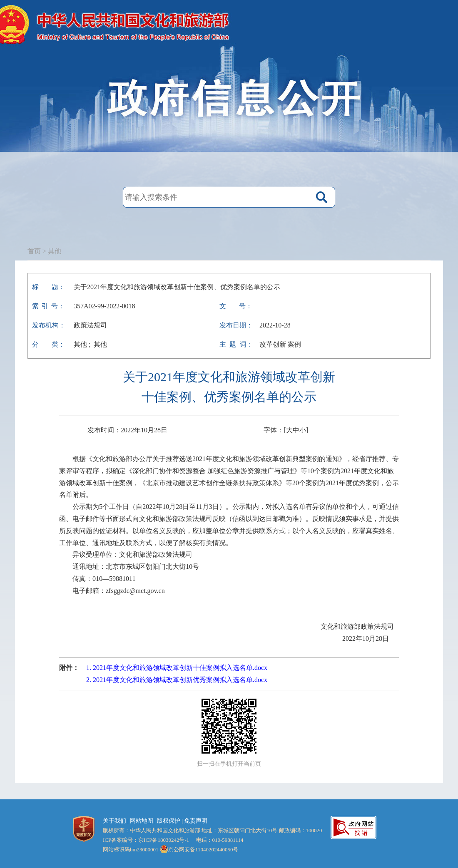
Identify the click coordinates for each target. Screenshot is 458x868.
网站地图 (142, 821)
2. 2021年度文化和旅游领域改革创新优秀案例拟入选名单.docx (177, 680)
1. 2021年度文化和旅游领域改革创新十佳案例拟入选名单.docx (177, 668)
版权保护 (169, 821)
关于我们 (114, 821)
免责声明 (196, 821)
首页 (34, 251)
